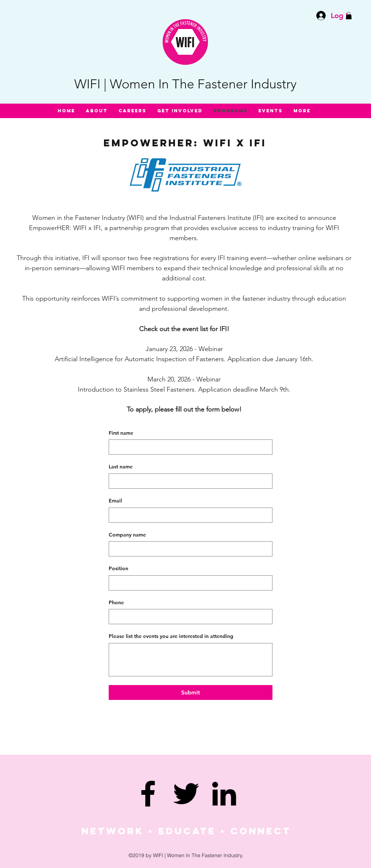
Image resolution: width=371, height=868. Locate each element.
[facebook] (148, 794)
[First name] (188, 447)
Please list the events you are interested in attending (171, 636)
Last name (121, 467)
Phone (116, 602)
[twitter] (186, 794)
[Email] (188, 515)
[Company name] (188, 549)
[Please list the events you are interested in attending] (191, 660)
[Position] (188, 583)
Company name (127, 535)
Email (115, 501)
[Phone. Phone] (188, 617)
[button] (349, 16)
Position (118, 568)
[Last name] (188, 481)
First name (121, 433)
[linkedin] (224, 794)
